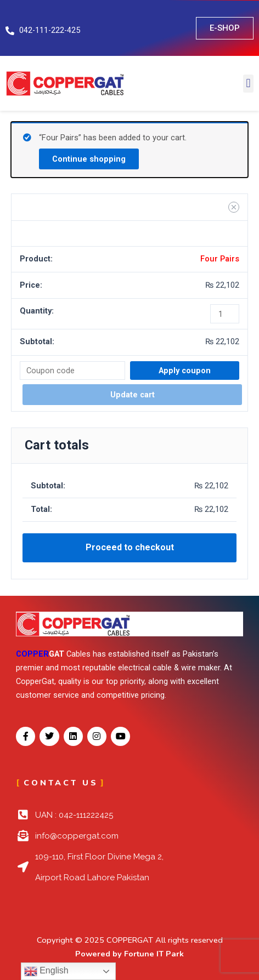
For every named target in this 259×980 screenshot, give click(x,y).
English (46, 971)
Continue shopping (89, 159)
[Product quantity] (225, 314)
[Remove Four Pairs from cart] (234, 207)
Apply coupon (185, 371)
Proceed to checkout (130, 547)
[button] (248, 84)
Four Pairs (220, 259)
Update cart (133, 395)
